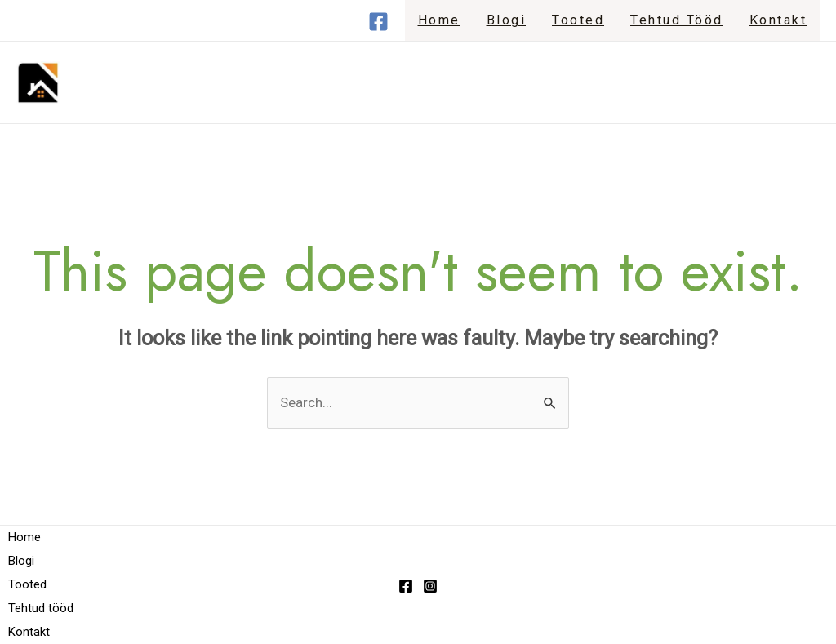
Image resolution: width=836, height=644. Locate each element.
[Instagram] (430, 586)
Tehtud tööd (677, 20)
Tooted (578, 20)
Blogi (507, 20)
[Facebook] (378, 22)
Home (439, 20)
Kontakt (778, 20)
